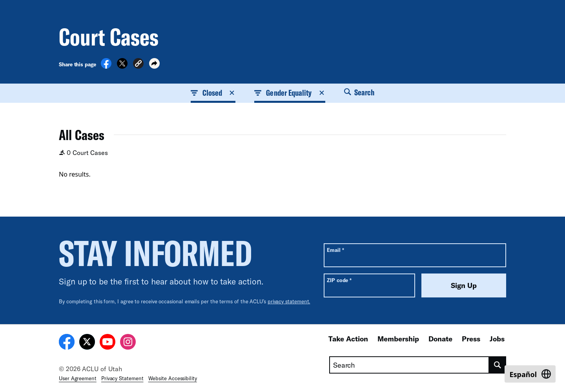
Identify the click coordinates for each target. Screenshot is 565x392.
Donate (440, 339)
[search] (498, 365)
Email (335, 250)
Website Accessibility (173, 378)
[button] (138, 65)
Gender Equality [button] (290, 93)
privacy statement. (289, 301)
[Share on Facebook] (106, 66)
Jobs (497, 339)
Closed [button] (213, 93)
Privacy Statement (122, 378)
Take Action (348, 339)
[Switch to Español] (530, 374)
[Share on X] (122, 66)
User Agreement (78, 378)
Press (471, 339)
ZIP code (339, 280)
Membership (398, 339)
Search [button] (359, 92)
